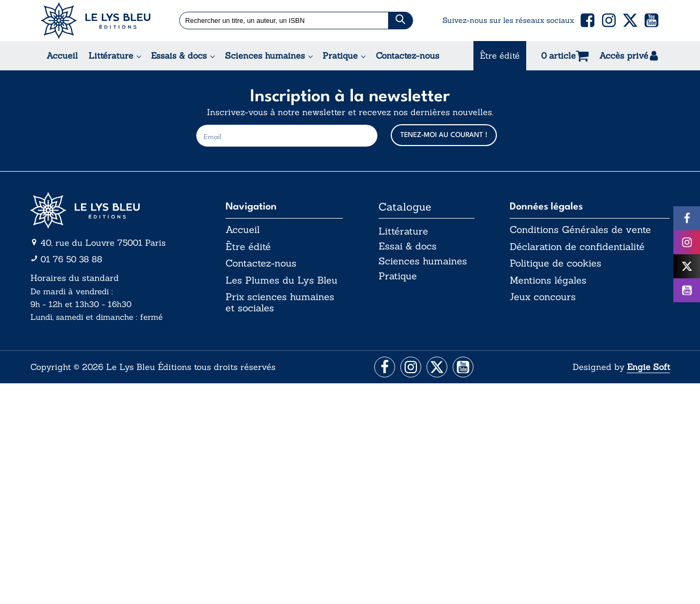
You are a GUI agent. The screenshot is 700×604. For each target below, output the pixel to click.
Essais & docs (179, 55)
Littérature (111, 55)
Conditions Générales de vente (580, 230)
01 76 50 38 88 (71, 259)
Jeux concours (543, 297)
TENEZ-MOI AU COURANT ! (444, 135)
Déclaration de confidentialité (577, 247)
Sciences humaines (265, 55)
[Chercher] (400, 21)
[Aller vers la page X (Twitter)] (437, 368)
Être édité (500, 55)
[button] (588, 20)
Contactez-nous (408, 55)
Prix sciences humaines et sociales (280, 303)
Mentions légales (548, 280)
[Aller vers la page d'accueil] (110, 210)
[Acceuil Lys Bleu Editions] (96, 21)
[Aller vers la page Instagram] (410, 368)
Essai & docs (408, 247)
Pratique (340, 55)
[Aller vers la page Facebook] (383, 368)
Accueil (62, 55)
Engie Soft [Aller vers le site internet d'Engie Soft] (649, 367)
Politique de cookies (556, 264)
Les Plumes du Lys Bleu (281, 280)
